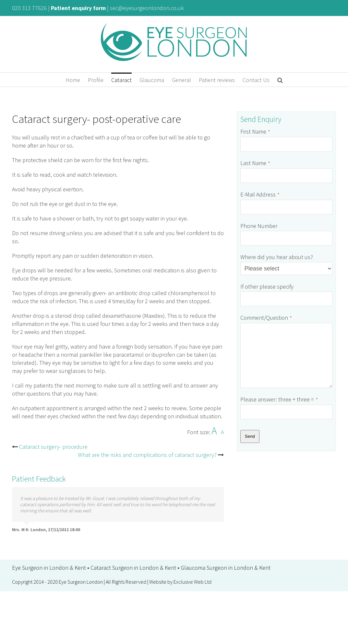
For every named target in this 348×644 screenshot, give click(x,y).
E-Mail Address (260, 194)
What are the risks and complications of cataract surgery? (147, 455)
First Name (255, 131)
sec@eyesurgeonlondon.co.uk (147, 8)
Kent (80, 568)
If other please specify (267, 286)
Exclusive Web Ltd (192, 582)
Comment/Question (266, 318)
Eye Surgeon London (81, 582)
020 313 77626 (29, 8)
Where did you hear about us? (277, 257)
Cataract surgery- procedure (53, 447)
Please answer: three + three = (279, 399)
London (59, 568)
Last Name (255, 163)
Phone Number (259, 226)
